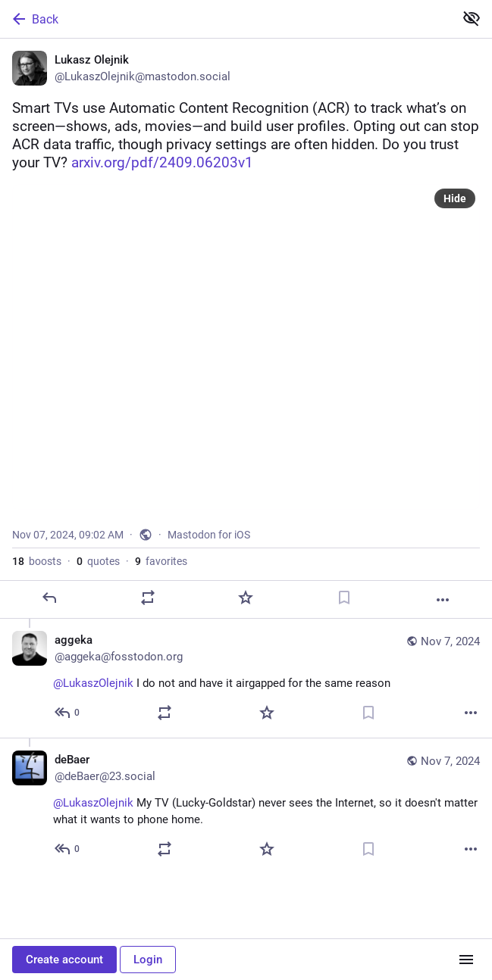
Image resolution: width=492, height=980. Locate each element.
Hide (455, 198)
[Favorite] (246, 598)
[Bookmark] (344, 598)
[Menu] (466, 960)
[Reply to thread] (68, 713)
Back (34, 19)
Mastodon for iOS (209, 535)
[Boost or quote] (148, 598)
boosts (37, 561)
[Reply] (49, 598)
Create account (64, 960)
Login (148, 960)
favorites (161, 561)
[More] (443, 600)
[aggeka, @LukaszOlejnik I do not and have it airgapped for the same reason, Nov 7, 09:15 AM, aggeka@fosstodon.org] (246, 678)
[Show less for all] (472, 18)
